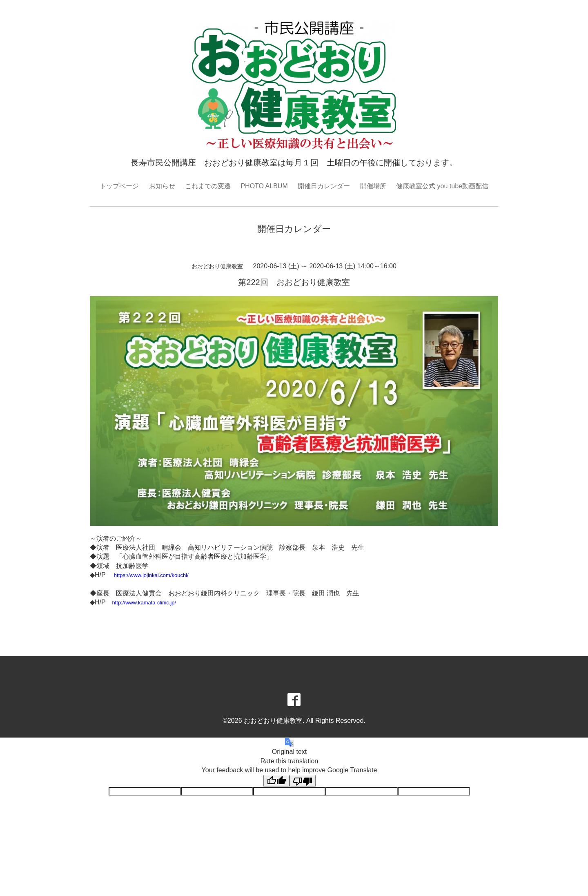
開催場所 (373, 186)
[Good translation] (276, 781)
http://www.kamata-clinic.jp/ (144, 603)
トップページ (119, 186)
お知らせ (162, 186)
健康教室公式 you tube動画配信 (442, 186)
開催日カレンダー (324, 186)
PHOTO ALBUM (264, 186)
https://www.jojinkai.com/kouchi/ (151, 575)
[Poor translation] (303, 781)
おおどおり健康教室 (273, 721)
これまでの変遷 (208, 186)
